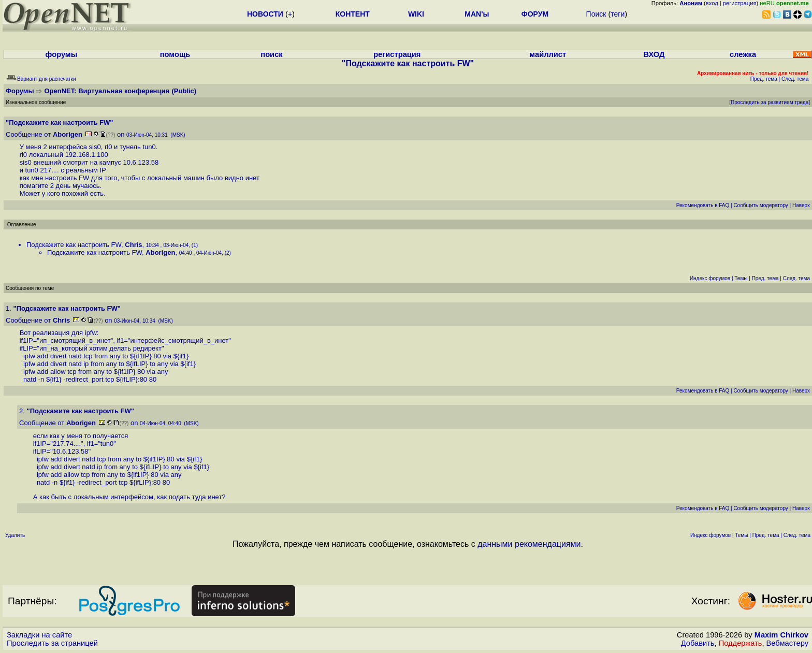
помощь (175, 54)
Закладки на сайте (39, 635)
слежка (743, 54)
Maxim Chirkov (781, 635)
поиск (271, 54)
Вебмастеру (787, 643)
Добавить (698, 643)
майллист (548, 54)
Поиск (596, 14)
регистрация (740, 3)
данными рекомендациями (529, 544)
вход (712, 3)
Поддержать (741, 643)
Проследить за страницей (52, 643)
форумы (62, 54)
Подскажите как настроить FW (74, 245)
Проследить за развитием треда (770, 102)
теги (618, 14)
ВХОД (654, 54)
